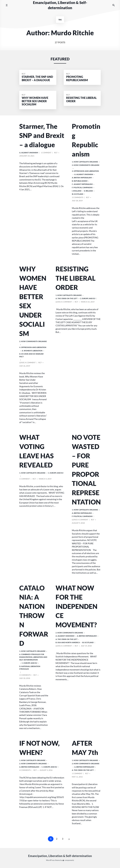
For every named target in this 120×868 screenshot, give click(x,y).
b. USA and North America (68, 642)
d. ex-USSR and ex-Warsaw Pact (31, 355)
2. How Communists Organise (86, 165)
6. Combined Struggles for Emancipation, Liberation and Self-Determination (33, 657)
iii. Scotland (78, 194)
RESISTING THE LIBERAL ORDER (76, 278)
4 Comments (25, 770)
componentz (68, 860)
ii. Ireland (88, 191)
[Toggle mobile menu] (7, 5)
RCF (24, 74)
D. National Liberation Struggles (30, 668)
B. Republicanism (80, 181)
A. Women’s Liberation (32, 351)
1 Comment (46, 153)
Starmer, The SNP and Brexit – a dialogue (42, 135)
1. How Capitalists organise (85, 162)
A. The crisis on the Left (66, 298)
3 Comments (78, 198)
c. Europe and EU (88, 298)
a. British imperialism (82, 178)
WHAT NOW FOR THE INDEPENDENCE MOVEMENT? (76, 606)
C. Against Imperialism (82, 184)
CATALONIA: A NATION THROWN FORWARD (34, 616)
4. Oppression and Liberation (85, 171)
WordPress (50, 860)
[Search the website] (114, 5)
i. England (77, 191)
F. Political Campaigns (82, 187)
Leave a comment (27, 363)
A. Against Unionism (29, 153)
